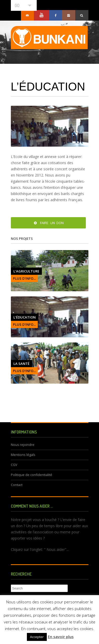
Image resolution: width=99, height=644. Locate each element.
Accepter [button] (37, 637)
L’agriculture (26, 271)
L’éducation (25, 317)
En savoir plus (61, 637)
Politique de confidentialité (32, 475)
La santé (21, 364)
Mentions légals (23, 455)
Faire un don (48, 223)
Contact (17, 485)
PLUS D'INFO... (24, 278)
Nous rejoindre (23, 445)
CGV (14, 465)
